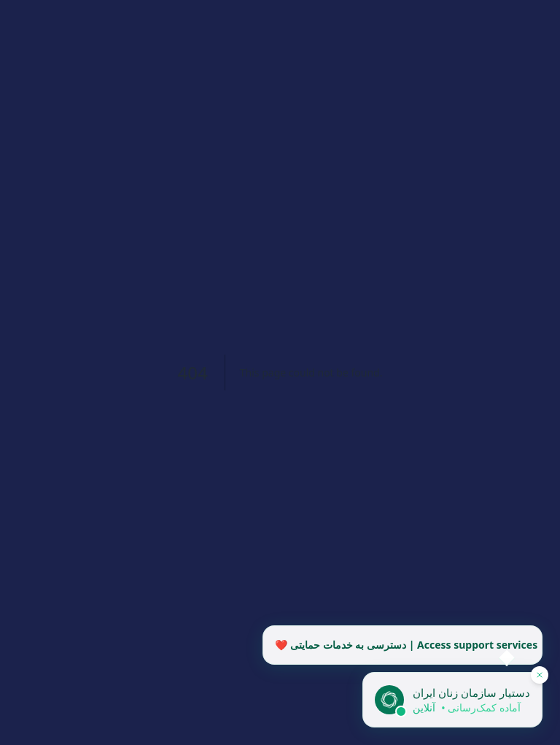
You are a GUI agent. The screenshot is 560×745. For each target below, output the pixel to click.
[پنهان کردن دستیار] (540, 675)
